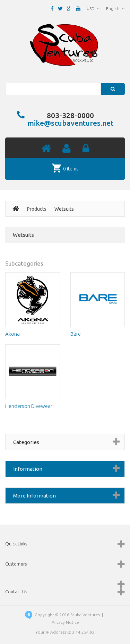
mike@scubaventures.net (70, 123)
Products (37, 209)
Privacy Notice (65, 622)
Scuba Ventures (85, 615)
